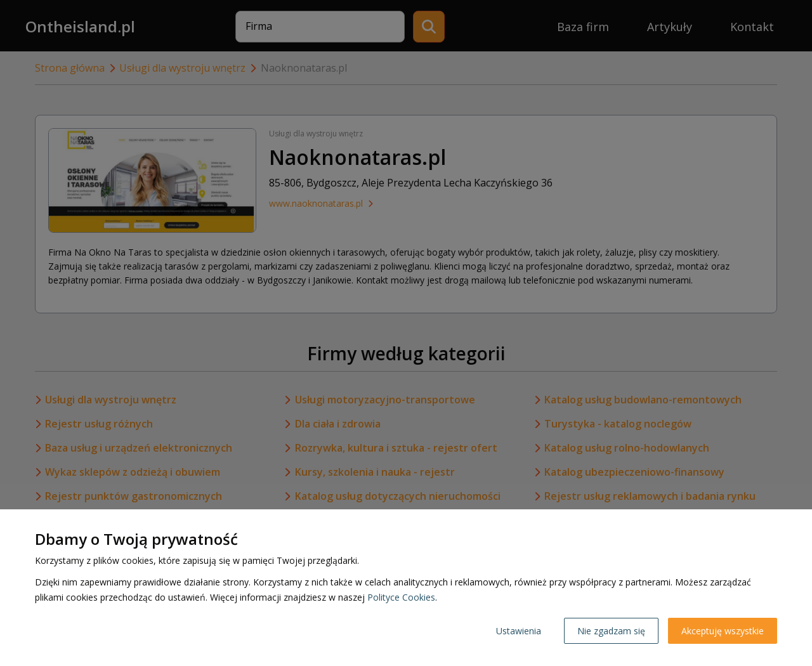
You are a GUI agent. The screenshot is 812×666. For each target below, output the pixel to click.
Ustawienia (519, 631)
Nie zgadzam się (611, 631)
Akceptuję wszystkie (723, 631)
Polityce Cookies (401, 597)
